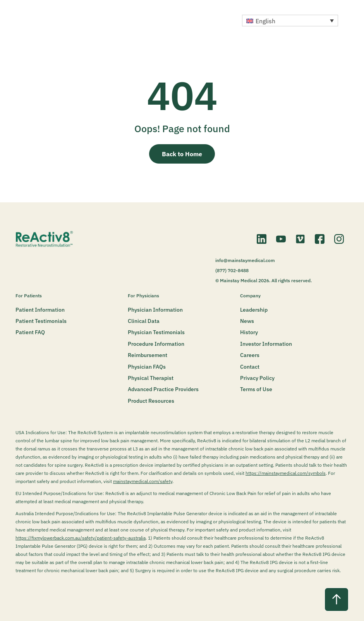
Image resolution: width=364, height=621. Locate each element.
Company (250, 296)
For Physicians (143, 296)
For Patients (29, 296)
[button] (290, 21)
